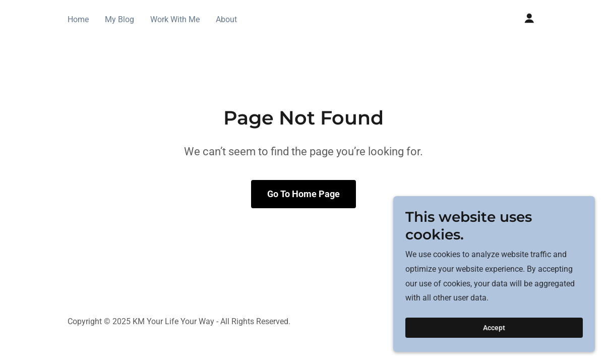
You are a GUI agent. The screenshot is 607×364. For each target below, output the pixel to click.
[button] (529, 18)
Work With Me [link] (175, 19)
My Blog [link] (119, 19)
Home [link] (78, 19)
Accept (494, 328)
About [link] (226, 19)
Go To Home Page (304, 194)
